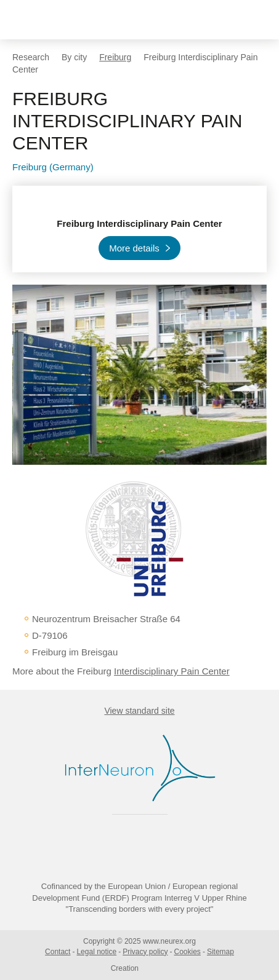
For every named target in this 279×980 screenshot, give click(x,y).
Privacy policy (145, 952)
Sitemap (220, 952)
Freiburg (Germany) (53, 167)
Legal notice (96, 952)
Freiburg (115, 57)
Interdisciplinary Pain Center (172, 671)
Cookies (188, 952)
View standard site (139, 711)
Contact (58, 952)
